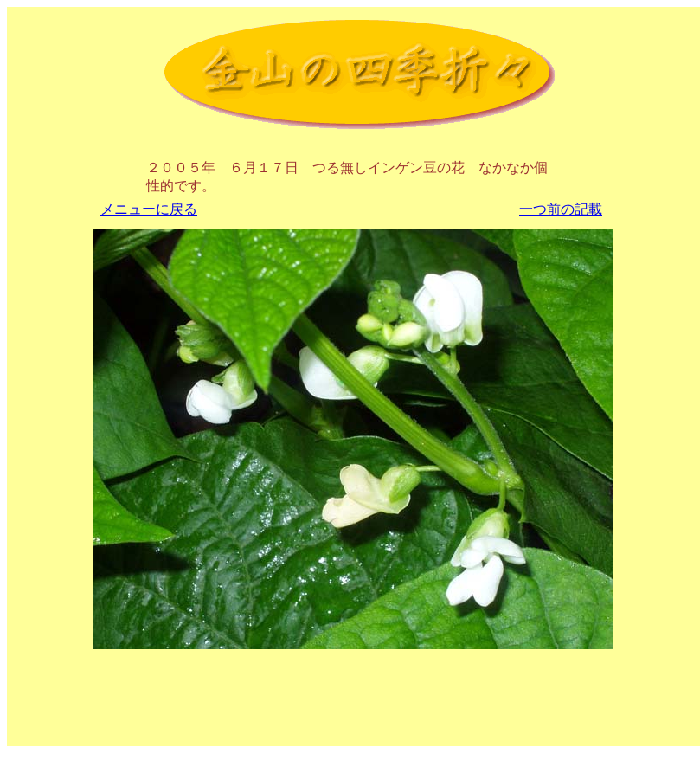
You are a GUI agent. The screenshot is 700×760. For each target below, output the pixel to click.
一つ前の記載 (561, 209)
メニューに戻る (149, 209)
